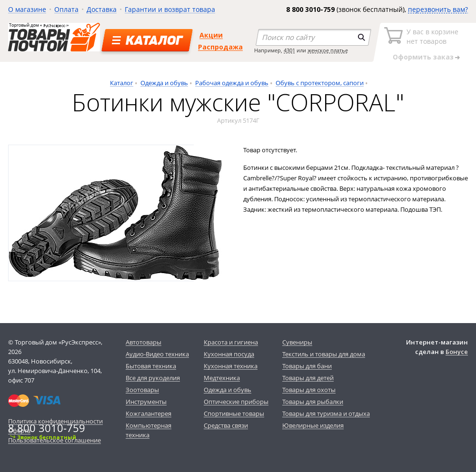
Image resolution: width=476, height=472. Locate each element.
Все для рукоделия (153, 378)
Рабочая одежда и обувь (232, 83)
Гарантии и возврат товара (170, 9)
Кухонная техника (231, 366)
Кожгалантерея (149, 413)
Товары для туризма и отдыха (326, 413)
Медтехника (222, 378)
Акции (211, 35)
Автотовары (144, 342)
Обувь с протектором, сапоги (320, 83)
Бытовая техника (151, 366)
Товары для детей (308, 378)
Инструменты (146, 402)
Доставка (102, 9)
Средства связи (226, 425)
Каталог (122, 83)
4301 (289, 50)
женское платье (328, 50)
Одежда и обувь (164, 83)
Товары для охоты (309, 390)
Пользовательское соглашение (55, 440)
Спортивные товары (234, 413)
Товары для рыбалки (313, 402)
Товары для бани (307, 366)
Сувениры (297, 342)
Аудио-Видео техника (157, 354)
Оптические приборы (236, 402)
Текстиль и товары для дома (324, 354)
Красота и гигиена (231, 342)
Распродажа (220, 47)
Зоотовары (142, 390)
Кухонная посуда (229, 354)
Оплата (66, 9)
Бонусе (457, 352)
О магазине (27, 9)
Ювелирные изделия (313, 425)
